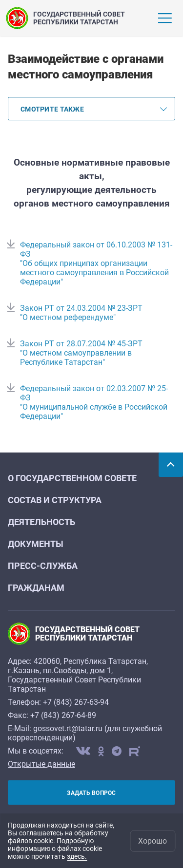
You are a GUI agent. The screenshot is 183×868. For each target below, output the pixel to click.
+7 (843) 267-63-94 (76, 702)
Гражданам (36, 588)
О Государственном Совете (72, 478)
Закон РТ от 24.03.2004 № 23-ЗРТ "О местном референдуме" (81, 313)
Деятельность (41, 522)
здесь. (77, 856)
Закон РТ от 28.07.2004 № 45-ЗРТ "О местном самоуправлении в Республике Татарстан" (81, 353)
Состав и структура (55, 500)
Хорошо (152, 841)
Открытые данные (41, 764)
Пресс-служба (43, 566)
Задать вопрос (91, 793)
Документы (36, 544)
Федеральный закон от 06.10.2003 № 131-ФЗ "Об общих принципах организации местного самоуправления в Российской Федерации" (96, 263)
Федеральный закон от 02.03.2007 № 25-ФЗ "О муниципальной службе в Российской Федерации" (94, 402)
